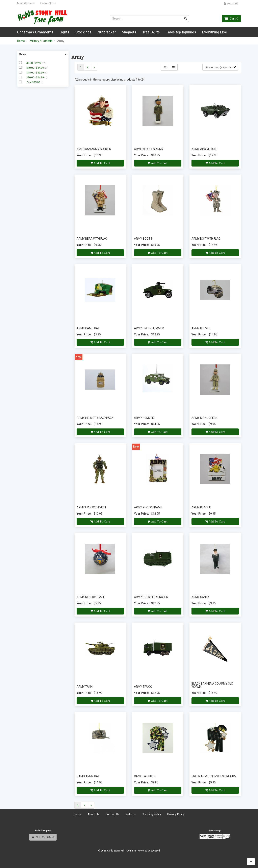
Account (231, 3)
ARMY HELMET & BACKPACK (95, 418)
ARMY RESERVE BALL (91, 597)
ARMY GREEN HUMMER (149, 328)
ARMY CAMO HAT (88, 328)
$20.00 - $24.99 (35, 77)
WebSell (155, 851)
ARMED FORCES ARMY (149, 149)
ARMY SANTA (200, 597)
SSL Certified (43, 837)
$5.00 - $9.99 (34, 63)
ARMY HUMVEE (144, 418)
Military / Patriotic (41, 41)
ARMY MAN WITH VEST (92, 507)
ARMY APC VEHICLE (204, 149)
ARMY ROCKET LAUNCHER (151, 597)
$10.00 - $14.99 (35, 68)
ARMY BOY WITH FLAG (206, 239)
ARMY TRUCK (143, 687)
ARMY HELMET (201, 328)
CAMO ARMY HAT (88, 776)
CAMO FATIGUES (145, 776)
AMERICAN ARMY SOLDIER (94, 149)
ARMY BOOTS (143, 239)
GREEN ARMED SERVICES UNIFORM (214, 776)
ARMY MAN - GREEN (204, 418)
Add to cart (100, 163)
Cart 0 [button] (231, 19)
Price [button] (43, 54)
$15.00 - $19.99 (35, 73)
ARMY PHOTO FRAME (148, 507)
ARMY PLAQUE (201, 507)
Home (21, 41)
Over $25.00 (33, 82)
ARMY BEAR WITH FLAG (92, 239)
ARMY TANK (84, 687)
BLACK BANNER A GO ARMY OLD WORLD (212, 685)
